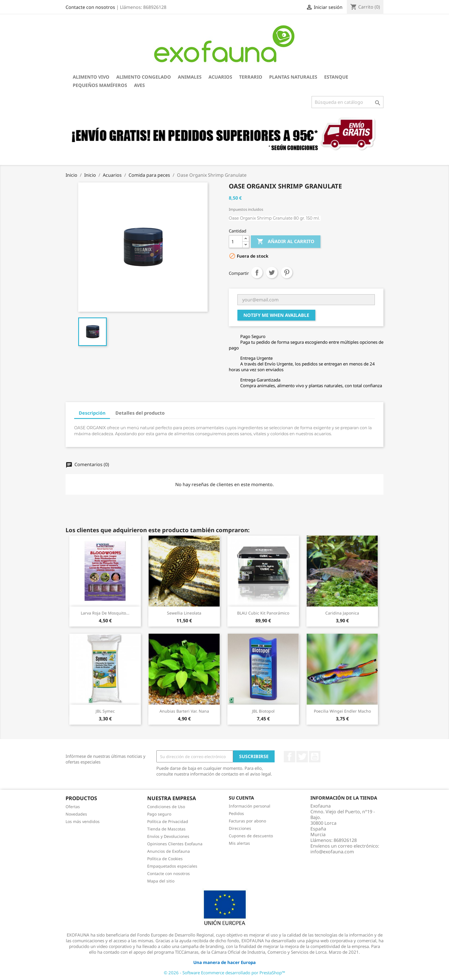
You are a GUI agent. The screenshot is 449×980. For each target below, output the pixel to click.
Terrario (251, 77)
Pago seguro (159, 814)
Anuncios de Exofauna (169, 851)
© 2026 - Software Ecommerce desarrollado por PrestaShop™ (224, 973)
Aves (139, 85)
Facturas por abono (247, 821)
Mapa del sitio (161, 881)
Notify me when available (276, 315)
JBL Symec (105, 711)
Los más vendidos (83, 821)
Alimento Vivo (91, 77)
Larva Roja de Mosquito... (105, 613)
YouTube (315, 757)
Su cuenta (241, 798)
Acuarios (220, 77)
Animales (190, 77)
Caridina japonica (342, 613)
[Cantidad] (236, 242)
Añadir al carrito (286, 242)
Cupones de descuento (251, 836)
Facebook (290, 757)
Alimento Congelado (144, 77)
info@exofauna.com (332, 852)
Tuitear (272, 273)
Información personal (250, 806)
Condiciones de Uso (166, 807)
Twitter (302, 757)
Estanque (336, 77)
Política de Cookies (165, 859)
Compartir (257, 273)
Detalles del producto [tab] (140, 413)
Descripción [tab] (92, 413)
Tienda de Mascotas (166, 829)
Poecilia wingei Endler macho (342, 711)
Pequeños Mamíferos (100, 85)
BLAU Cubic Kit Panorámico (263, 613)
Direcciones (240, 828)
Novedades (76, 814)
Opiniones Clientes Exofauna (175, 844)
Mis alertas (239, 843)
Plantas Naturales (293, 77)
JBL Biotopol (263, 711)
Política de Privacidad (168, 821)
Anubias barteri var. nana (184, 711)
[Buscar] (347, 102)
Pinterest (287, 273)
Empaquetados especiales (172, 866)
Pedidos (236, 813)
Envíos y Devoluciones (168, 836)
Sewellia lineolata (184, 613)
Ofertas (73, 807)
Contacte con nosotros (90, 7)
